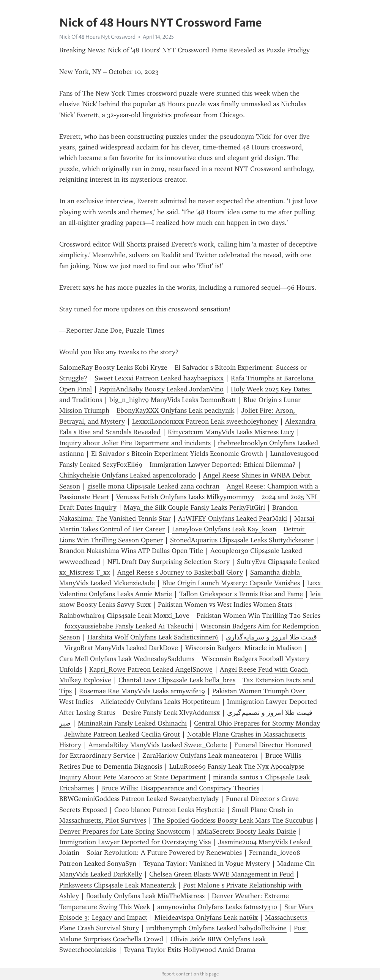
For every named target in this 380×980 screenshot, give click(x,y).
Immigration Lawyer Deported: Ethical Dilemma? (223, 465)
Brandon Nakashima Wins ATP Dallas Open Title (131, 551)
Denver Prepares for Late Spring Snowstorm (125, 831)
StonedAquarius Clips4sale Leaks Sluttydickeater (242, 540)
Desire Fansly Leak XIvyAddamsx (171, 713)
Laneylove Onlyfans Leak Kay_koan (224, 529)
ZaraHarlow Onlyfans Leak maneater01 (200, 755)
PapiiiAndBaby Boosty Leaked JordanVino (161, 389)
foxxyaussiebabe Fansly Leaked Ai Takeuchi (129, 626)
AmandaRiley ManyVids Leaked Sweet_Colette (158, 745)
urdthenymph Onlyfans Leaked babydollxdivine (216, 928)
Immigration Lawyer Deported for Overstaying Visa (135, 842)
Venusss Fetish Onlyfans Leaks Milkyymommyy (185, 497)
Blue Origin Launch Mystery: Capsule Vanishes (231, 583)
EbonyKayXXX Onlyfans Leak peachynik (175, 410)
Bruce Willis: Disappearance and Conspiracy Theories (180, 788)
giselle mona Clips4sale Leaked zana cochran (153, 486)
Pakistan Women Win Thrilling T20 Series (259, 616)
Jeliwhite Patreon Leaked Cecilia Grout (122, 734)
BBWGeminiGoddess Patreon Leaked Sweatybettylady (139, 799)
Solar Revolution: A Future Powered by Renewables (164, 853)
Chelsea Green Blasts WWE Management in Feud (222, 874)
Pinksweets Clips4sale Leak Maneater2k (117, 885)
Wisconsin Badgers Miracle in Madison (244, 648)
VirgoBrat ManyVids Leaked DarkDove (121, 648)
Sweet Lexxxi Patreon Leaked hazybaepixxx (159, 378)
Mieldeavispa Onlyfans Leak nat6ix (206, 917)
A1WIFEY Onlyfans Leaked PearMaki (233, 518)
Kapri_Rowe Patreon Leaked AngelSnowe (151, 669)
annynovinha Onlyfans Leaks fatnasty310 (217, 907)
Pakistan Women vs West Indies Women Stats (225, 605)
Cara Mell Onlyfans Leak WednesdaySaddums (127, 659)
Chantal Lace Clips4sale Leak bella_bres (177, 680)
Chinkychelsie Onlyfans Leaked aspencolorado (128, 475)
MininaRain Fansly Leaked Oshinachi (132, 723)
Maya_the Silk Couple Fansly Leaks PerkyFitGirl (194, 507)
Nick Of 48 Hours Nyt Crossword (97, 37)
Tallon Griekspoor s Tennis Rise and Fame (241, 594)
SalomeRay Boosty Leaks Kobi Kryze (113, 367)
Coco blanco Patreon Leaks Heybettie (170, 810)
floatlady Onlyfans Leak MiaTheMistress (145, 896)
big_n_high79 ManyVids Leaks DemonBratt (173, 400)
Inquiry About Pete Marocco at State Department (132, 777)
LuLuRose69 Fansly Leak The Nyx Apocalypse (237, 766)
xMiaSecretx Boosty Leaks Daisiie (247, 831)
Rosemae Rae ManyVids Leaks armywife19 (142, 691)
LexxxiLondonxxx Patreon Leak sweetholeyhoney (205, 421)
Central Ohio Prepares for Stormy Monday (257, 723)
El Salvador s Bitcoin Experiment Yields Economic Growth (177, 454)
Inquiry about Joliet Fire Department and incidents (135, 443)
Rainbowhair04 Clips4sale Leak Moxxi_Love (124, 616)
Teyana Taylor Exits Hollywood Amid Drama (190, 950)
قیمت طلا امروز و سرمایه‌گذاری (271, 637)
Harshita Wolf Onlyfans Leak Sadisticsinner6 (153, 637)
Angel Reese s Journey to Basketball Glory (180, 572)
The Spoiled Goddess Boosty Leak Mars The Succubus (233, 820)
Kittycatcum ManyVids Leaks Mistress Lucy (231, 432)
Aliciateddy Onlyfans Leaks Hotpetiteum (160, 702)
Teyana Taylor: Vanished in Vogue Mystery (207, 864)
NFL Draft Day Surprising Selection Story (169, 562)
